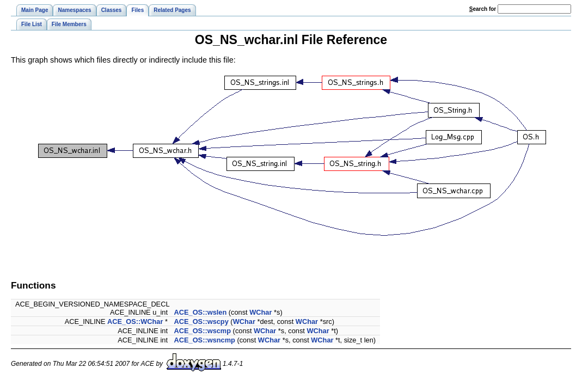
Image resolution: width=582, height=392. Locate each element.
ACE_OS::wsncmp (205, 340)
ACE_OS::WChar (135, 321)
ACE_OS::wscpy (201, 321)
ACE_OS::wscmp (203, 331)
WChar (261, 312)
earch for (483, 9)
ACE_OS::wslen (201, 312)
